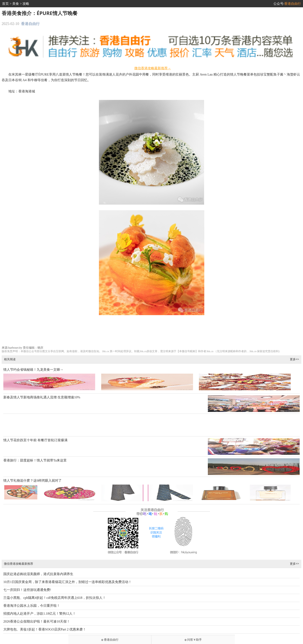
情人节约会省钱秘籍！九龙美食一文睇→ (33, 370)
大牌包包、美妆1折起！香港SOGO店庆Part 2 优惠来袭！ (45, 629)
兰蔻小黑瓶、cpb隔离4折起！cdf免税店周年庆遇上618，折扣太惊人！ (55, 598)
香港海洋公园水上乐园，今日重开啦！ (32, 606)
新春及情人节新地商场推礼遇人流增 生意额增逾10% (42, 397)
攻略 (26, 4)
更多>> (294, 359)
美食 (16, 4)
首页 (5, 4)
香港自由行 (30, 24)
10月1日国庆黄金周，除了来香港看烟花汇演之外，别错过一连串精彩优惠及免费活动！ (67, 582)
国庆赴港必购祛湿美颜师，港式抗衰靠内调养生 (38, 574)
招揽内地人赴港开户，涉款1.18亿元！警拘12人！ (40, 614)
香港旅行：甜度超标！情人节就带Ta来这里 (35, 460)
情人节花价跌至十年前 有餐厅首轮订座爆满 (35, 440)
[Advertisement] (151, 332)
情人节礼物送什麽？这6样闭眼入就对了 (32, 481)
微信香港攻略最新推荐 (19, 564)
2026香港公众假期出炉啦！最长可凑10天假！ (37, 621)
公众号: (287, 4)
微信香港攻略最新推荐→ (153, 68)
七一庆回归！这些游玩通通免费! (27, 590)
